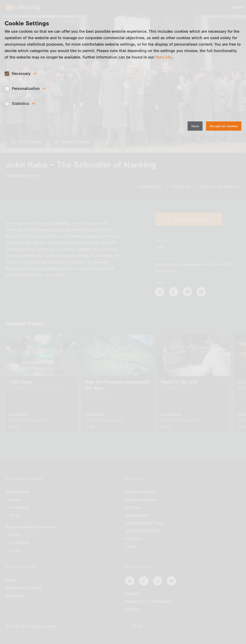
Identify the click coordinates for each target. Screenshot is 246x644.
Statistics (20, 103)
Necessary (21, 74)
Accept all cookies (224, 126)
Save (195, 126)
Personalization (26, 88)
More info (163, 57)
